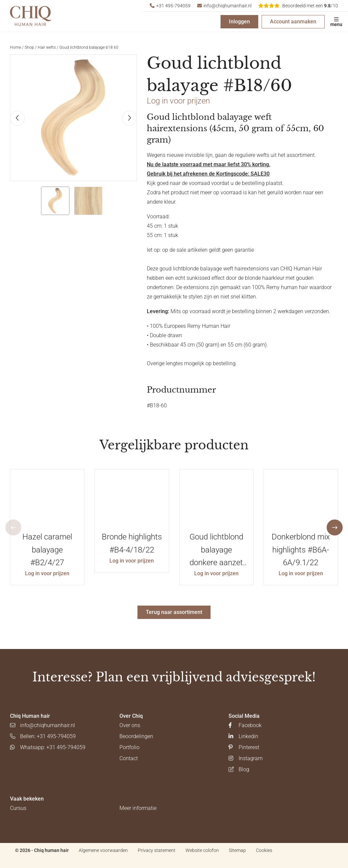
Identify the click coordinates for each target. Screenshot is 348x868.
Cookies (264, 850)
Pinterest (244, 747)
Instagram (246, 758)
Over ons (130, 725)
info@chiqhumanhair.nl (224, 6)
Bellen (43, 736)
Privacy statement (157, 850)
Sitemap (237, 850)
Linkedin (243, 736)
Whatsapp (48, 747)
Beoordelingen (136, 736)
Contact (129, 758)
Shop (29, 47)
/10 (298, 6)
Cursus (18, 808)
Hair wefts (47, 47)
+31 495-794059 (170, 6)
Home (16, 47)
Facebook (245, 725)
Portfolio (129, 747)
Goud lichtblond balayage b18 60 (89, 47)
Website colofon (202, 850)
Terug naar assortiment (174, 612)
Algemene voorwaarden (103, 850)
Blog (239, 769)
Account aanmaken (293, 22)
